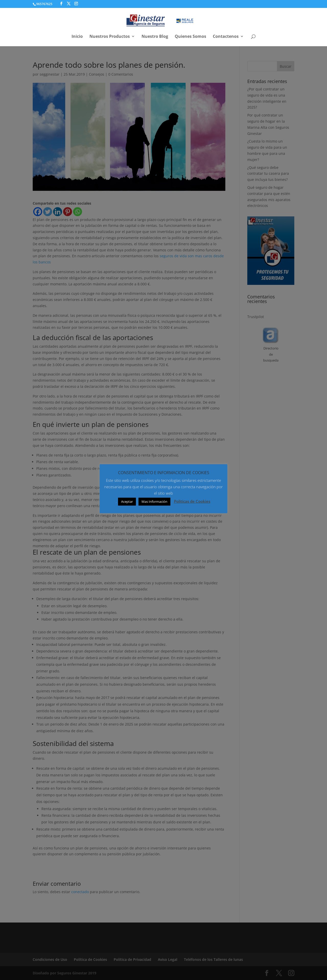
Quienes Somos (190, 37)
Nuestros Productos (110, 37)
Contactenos (226, 37)
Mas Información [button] (154, 501)
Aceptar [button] (127, 501)
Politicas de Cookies (192, 501)
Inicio (77, 37)
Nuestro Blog (155, 37)
